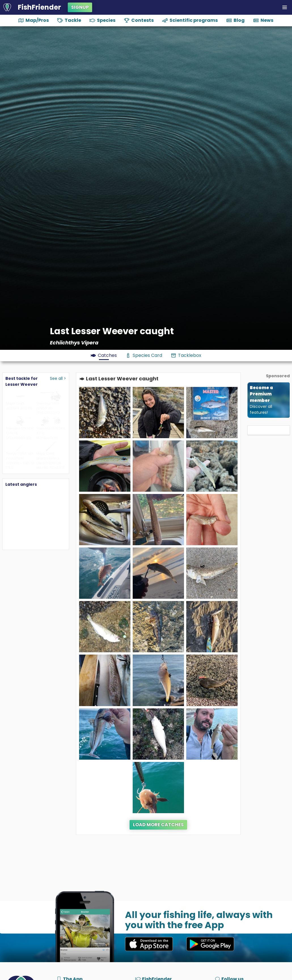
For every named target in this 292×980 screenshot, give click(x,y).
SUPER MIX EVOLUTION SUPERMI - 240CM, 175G (20, 461)
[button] (285, 7)
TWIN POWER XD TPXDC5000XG (48, 408)
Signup (80, 7)
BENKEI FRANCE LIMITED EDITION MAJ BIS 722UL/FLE (51, 463)
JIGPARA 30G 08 (19, 408)
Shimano (43, 403)
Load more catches (158, 825)
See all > (58, 378)
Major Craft (15, 403)
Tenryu (11, 453)
